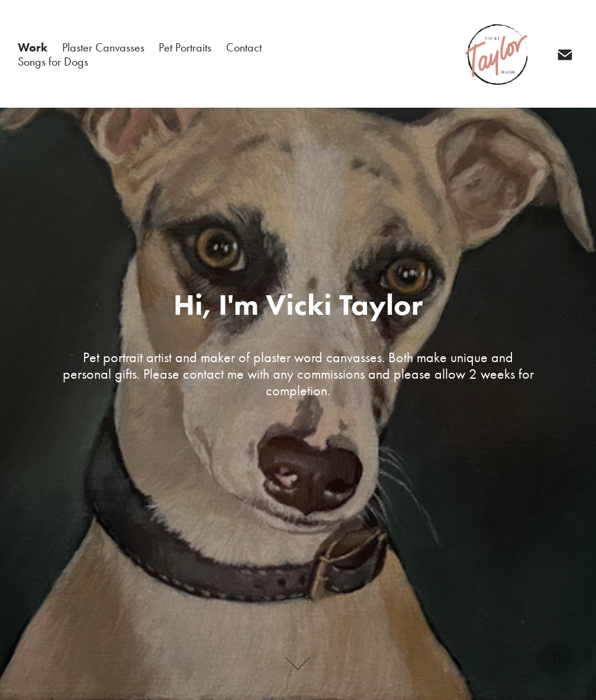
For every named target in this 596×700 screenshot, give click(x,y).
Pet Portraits (185, 47)
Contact (244, 47)
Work (33, 47)
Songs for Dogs (53, 62)
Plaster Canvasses (103, 47)
